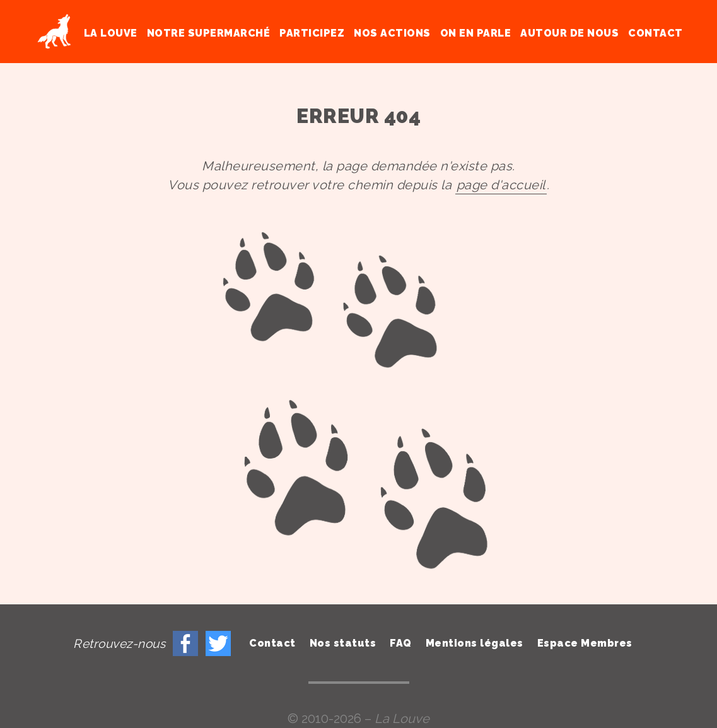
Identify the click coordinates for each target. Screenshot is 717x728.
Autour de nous (569, 33)
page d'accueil (501, 185)
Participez (312, 33)
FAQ (401, 643)
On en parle (476, 33)
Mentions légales (475, 643)
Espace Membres (585, 643)
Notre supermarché (209, 33)
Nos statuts (343, 643)
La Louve (111, 33)
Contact (656, 33)
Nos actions (392, 33)
